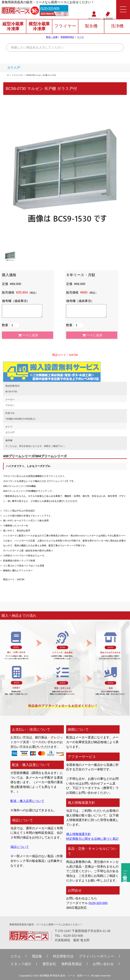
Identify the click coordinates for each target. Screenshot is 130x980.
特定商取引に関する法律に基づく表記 (92, 839)
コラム (14, 956)
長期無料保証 (67, 37)
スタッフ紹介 (20, 964)
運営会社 (49, 964)
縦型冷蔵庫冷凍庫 (13, 27)
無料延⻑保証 (72, 964)
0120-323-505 (51, 8)
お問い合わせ (105, 964)
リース (80, 37)
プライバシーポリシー (97, 956)
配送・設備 (52, 37)
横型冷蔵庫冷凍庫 (39, 27)
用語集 (36, 956)
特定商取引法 (63, 956)
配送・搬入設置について (27, 801)
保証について (20, 847)
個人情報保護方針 (78, 834)
